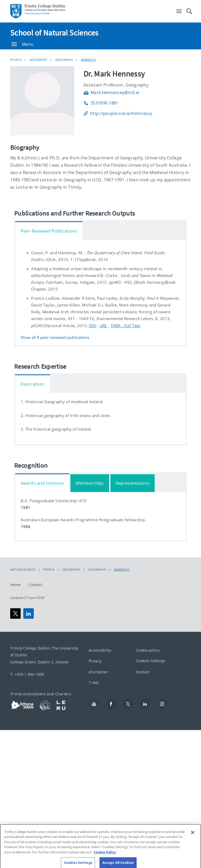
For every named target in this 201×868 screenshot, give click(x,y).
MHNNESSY (88, 60)
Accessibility (100, 650)
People (16, 60)
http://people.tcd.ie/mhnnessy (118, 113)
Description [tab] (33, 384)
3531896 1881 (101, 103)
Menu (23, 44)
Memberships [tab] (90, 483)
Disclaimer (98, 672)
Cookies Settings (151, 661)
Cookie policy (148, 650)
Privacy (95, 661)
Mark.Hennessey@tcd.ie (111, 92)
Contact (35, 585)
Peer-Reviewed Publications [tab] (49, 231)
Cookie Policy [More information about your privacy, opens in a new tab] (105, 855)
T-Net (94, 683)
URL (104, 326)
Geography (38, 60)
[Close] (193, 835)
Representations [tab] (133, 483)
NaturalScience (23, 570)
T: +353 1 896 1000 (27, 674)
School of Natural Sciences (54, 33)
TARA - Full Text (125, 326)
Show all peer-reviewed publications (55, 337)
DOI (93, 326)
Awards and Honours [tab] (42, 483)
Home (15, 585)
